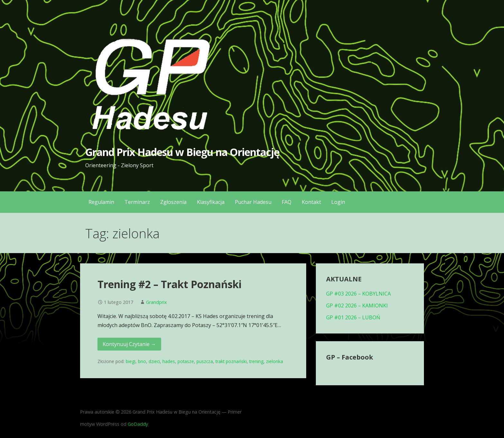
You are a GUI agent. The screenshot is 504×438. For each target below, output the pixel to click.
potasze (186, 361)
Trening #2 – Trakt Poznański (170, 284)
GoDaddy (138, 424)
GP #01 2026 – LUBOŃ (353, 317)
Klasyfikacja (211, 202)
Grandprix (156, 302)
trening (256, 361)
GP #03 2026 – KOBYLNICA (358, 294)
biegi (131, 361)
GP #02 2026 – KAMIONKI (357, 306)
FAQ (287, 202)
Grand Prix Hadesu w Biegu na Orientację (183, 152)
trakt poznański (231, 361)
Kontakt (311, 202)
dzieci (154, 361)
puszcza (205, 361)
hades (169, 361)
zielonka (275, 361)
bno (142, 361)
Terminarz (137, 202)
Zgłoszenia (173, 202)
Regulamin (101, 202)
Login (338, 202)
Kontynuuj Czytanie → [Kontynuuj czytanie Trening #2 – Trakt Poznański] (129, 344)
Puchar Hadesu (253, 202)
